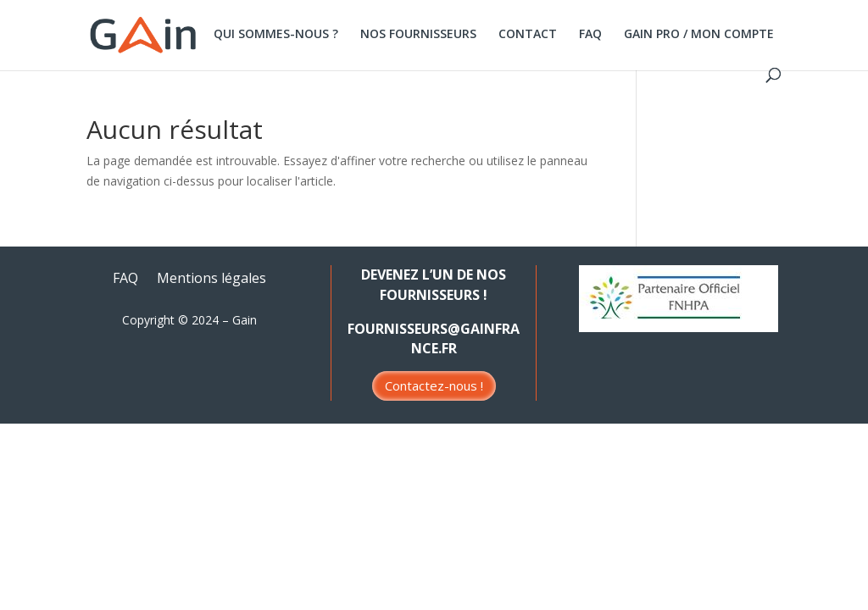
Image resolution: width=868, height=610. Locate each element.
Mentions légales (211, 280)
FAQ (590, 35)
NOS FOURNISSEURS (418, 35)
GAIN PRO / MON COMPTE (699, 35)
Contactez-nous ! (434, 385)
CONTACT (528, 35)
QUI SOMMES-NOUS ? (276, 35)
